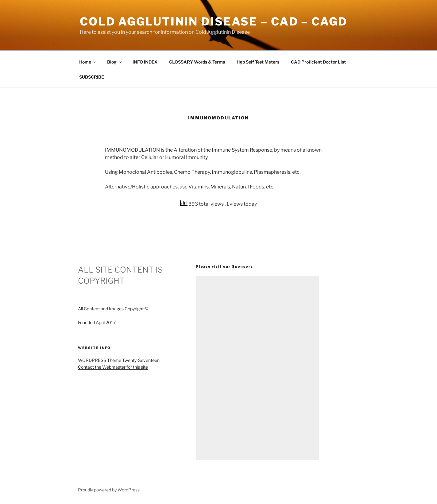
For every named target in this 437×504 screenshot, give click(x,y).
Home (88, 62)
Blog (115, 62)
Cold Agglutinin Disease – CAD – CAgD (214, 21)
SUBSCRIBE (92, 77)
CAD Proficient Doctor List (318, 62)
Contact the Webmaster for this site (113, 367)
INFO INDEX (145, 62)
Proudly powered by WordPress (109, 490)
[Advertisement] (257, 368)
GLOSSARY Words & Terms (197, 62)
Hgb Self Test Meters (258, 62)
